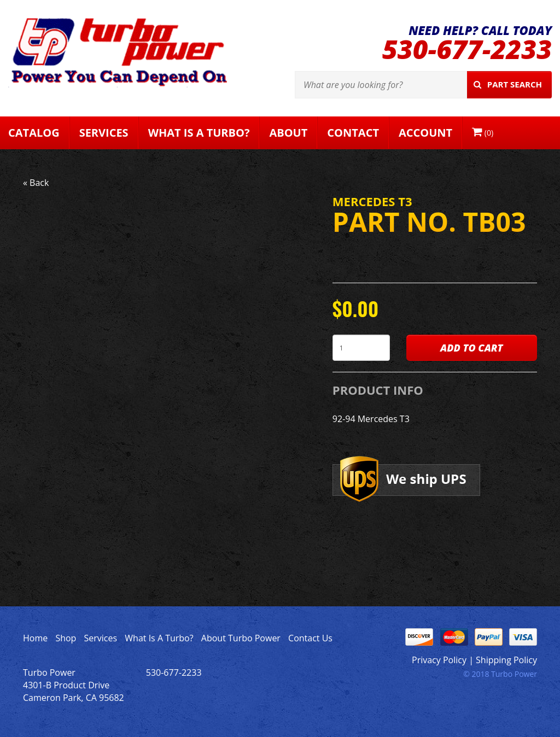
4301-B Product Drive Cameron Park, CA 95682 (74, 691)
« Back (36, 183)
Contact (353, 133)
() (483, 132)
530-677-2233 (467, 49)
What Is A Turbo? (199, 133)
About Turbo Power (241, 638)
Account (425, 133)
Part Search (508, 84)
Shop (66, 638)
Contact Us (310, 638)
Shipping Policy (506, 660)
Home (35, 638)
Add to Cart (471, 348)
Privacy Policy (439, 660)
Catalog (34, 133)
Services (104, 133)
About (288, 133)
